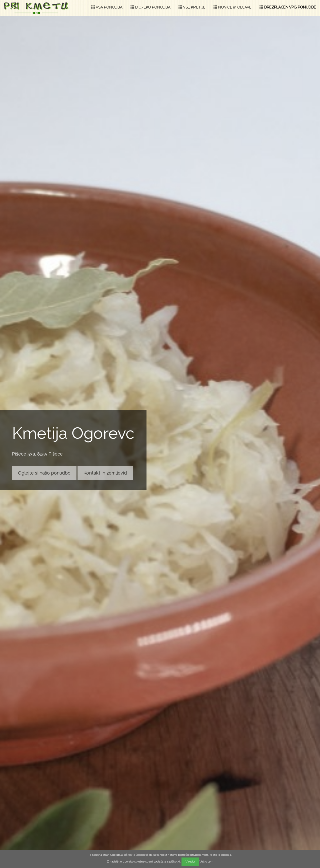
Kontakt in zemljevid (105, 473)
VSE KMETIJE (192, 7)
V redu (190, 861)
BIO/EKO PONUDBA (150, 7)
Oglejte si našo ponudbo (44, 473)
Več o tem (206, 861)
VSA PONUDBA (107, 7)
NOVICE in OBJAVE (232, 7)
